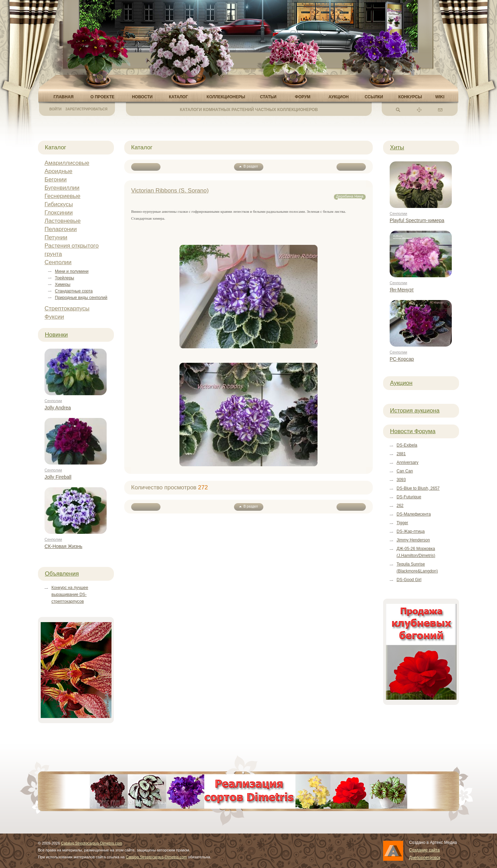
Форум (303, 97)
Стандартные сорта (74, 291)
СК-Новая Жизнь (64, 546)
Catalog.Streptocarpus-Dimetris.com (92, 843)
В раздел (248, 166)
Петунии (56, 237)
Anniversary (407, 462)
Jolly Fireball (58, 477)
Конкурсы (410, 97)
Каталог (178, 97)
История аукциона (415, 411)
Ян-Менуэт (402, 290)
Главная (64, 97)
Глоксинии (59, 213)
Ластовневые (63, 221)
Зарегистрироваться (86, 109)
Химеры (63, 285)
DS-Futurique (409, 497)
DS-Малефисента (414, 514)
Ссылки (374, 97)
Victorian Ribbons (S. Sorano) (170, 191)
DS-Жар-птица (411, 531)
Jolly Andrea (58, 408)
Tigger (402, 523)
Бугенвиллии (62, 188)
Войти (55, 109)
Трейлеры (65, 278)
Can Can (405, 471)
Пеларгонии (61, 229)
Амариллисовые (67, 163)
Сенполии (58, 262)
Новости (142, 97)
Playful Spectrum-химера (417, 220)
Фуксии (54, 317)
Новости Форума (413, 431)
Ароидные (59, 171)
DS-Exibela (407, 445)
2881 (401, 454)
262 (400, 506)
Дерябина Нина (350, 196)
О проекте (102, 97)
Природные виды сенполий (81, 298)
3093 (401, 480)
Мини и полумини (72, 271)
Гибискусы (59, 204)
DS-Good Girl (409, 580)
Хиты (397, 147)
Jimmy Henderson (413, 540)
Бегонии (56, 179)
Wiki (440, 97)
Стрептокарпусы (67, 308)
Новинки (56, 335)
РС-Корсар (402, 359)
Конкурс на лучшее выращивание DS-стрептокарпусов (70, 595)
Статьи (268, 97)
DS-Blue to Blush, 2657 (418, 488)
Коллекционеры (226, 97)
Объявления (62, 574)
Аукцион (339, 97)
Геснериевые (62, 196)
